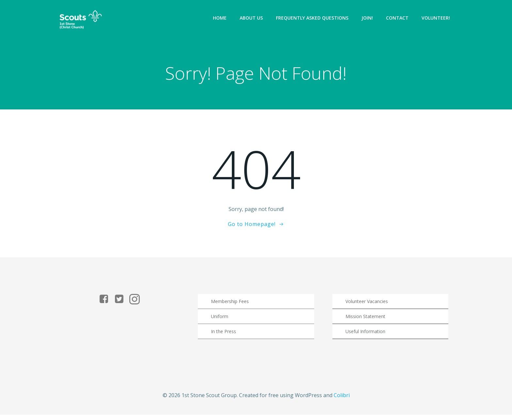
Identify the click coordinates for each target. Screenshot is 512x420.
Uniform (221, 320)
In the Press (224, 335)
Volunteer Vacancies (367, 305)
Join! (368, 18)
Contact (398, 18)
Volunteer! (436, 18)
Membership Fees (231, 305)
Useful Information (366, 335)
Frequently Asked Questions (313, 18)
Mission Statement (366, 320)
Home (220, 18)
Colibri (342, 401)
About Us (252, 18)
